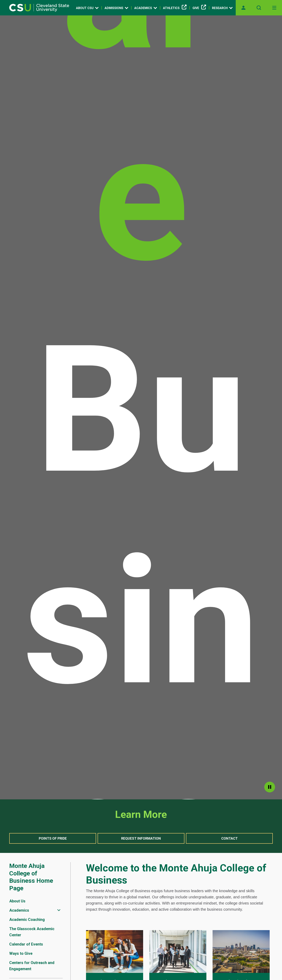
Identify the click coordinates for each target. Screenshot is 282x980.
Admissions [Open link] (116, 8)
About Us (17, 901)
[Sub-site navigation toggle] (59, 910)
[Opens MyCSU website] (243, 8)
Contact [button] (229, 838)
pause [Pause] (270, 787)
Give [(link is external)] (199, 8)
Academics (19, 910)
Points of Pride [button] (53, 838)
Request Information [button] (141, 838)
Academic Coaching (27, 920)
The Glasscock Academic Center (32, 932)
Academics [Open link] (146, 8)
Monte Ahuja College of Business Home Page (31, 877)
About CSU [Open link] (87, 8)
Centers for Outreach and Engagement (32, 966)
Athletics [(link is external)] (175, 8)
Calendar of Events (26, 944)
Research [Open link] (222, 8)
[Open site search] (259, 8)
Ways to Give (21, 953)
